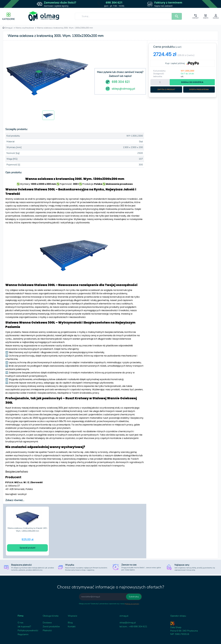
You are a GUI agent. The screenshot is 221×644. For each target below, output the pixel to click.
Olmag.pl (7, 28)
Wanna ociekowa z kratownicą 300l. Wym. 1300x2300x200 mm (65, 28)
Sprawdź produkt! (27, 548)
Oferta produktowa (199, 90)
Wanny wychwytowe (25, 28)
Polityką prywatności (132, 604)
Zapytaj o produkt (166, 90)
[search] (177, 16)
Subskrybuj (134, 597)
